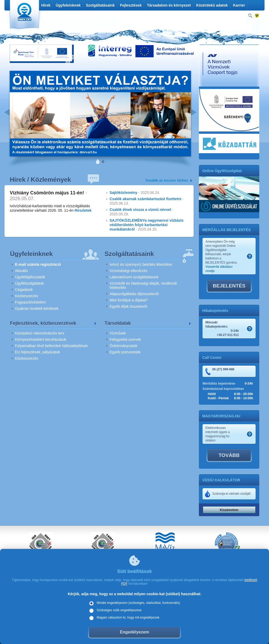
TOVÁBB (229, 455)
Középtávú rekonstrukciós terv (40, 333)
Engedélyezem (134, 632)
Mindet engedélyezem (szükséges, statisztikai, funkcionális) (138, 603)
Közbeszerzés (27, 296)
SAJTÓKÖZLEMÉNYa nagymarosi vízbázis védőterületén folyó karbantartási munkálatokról (147, 225)
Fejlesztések (131, 5)
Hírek (46, 5)
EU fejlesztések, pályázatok (37, 352)
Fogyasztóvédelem (30, 302)
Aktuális (21, 271)
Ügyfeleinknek (68, 5)
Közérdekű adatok (212, 5)
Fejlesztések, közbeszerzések (43, 323)
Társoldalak (118, 323)
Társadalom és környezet (169, 5)
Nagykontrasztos (257, 16)
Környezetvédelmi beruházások (41, 339)
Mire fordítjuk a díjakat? (129, 300)
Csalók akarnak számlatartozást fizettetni (145, 199)
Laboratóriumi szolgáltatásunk (134, 277)
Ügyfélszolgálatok (29, 283)
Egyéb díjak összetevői (128, 306)
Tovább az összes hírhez (167, 180)
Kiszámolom (229, 510)
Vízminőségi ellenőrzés (128, 271)
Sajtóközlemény (123, 193)
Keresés (250, 16)
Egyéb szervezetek (125, 352)
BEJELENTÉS (229, 286)
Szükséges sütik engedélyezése (119, 610)
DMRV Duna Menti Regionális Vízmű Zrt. (24, 16)
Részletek (83, 210)
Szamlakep (250, 256)
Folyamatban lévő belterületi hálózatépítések (51, 346)
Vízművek (118, 333)
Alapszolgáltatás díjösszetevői (134, 294)
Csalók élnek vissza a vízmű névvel (140, 210)
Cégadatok (24, 290)
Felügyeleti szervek (125, 339)
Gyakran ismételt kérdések (37, 308)
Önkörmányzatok (123, 346)
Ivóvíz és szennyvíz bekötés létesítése (141, 264)
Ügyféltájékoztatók (30, 277)
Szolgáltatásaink (100, 5)
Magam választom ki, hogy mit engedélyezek (128, 618)
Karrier (239, 5)
